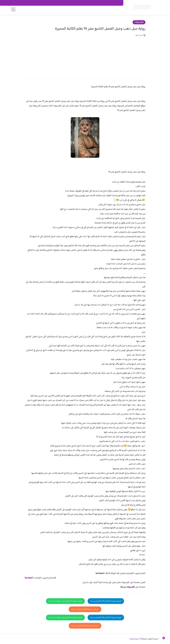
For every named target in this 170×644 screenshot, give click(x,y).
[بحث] (13, 10)
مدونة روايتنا (134, 639)
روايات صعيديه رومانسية (73, 10)
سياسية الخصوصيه (70, 3)
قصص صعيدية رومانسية (51, 10)
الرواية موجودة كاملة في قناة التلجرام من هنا (106, 601)
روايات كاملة (102, 10)
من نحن (97, 3)
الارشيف (58, 3)
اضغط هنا (100, 573)
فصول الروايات (115, 10)
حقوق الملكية (107, 3)
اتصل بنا (118, 3)
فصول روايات (139, 22)
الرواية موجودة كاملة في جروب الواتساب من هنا (65, 601)
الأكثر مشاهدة (90, 10)
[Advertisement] (85, 56)
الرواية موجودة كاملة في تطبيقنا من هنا (85, 609)
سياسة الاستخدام (85, 3)
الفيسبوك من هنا (128, 587)
